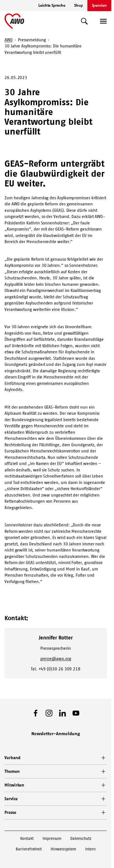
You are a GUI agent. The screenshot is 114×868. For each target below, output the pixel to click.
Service (11, 799)
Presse (10, 812)
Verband (12, 758)
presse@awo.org (56, 659)
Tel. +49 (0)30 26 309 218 (56, 669)
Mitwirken (14, 785)
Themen (12, 771)
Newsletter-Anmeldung (56, 733)
